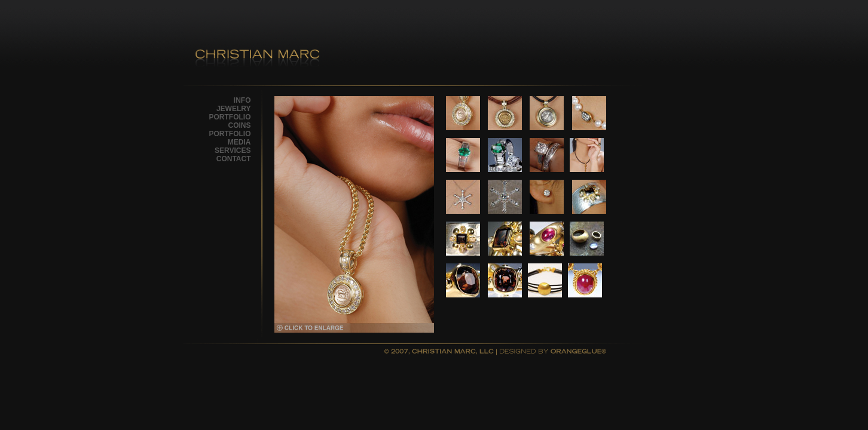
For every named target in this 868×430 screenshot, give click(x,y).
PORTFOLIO (230, 117)
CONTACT (234, 159)
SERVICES (233, 150)
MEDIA (239, 142)
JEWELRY (234, 109)
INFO (242, 100)
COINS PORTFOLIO (230, 130)
